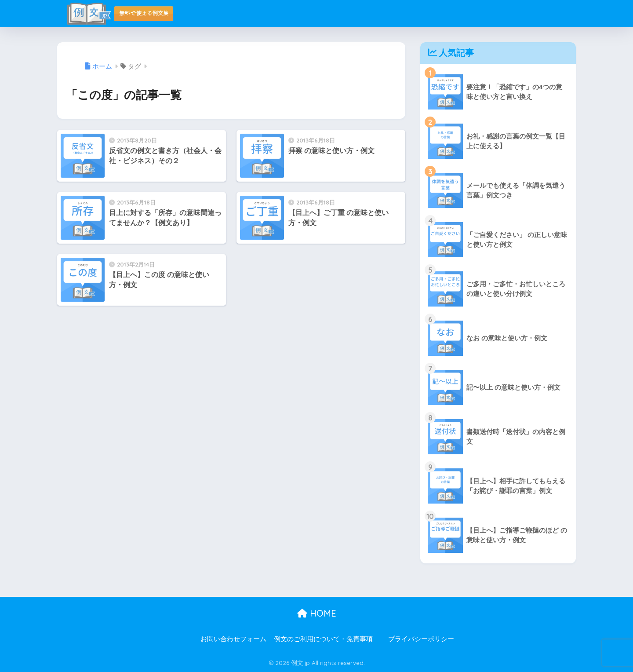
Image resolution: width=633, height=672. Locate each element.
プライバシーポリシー (421, 639)
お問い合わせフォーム (233, 639)
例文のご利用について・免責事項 (323, 639)
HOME (317, 613)
